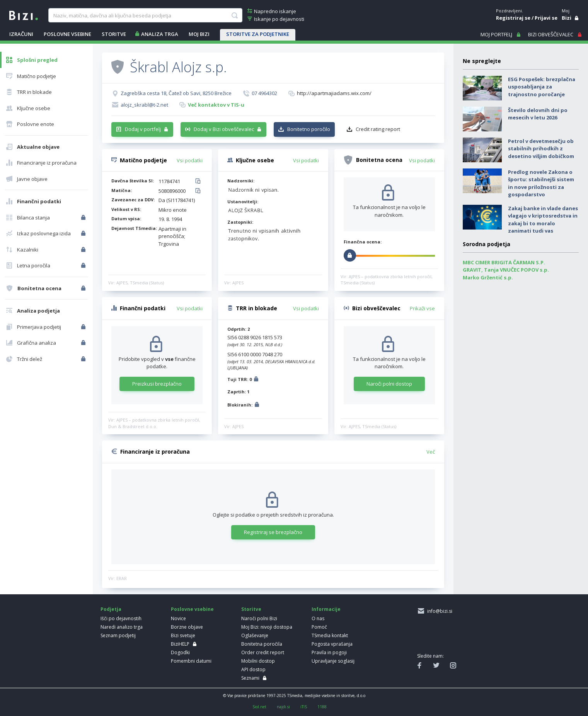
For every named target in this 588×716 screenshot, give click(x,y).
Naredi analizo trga (122, 627)
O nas (318, 618)
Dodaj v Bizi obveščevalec (224, 129)
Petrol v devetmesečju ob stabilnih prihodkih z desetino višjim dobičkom (541, 149)
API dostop (253, 669)
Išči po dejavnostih (121, 618)
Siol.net (259, 707)
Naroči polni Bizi (259, 618)
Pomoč (319, 627)
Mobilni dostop (258, 661)
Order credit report (263, 652)
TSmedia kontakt (330, 635)
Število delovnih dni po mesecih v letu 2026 (538, 114)
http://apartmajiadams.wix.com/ (334, 93)
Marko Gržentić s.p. (488, 277)
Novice (178, 618)
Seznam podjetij (118, 635)
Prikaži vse (422, 308)
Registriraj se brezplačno (273, 532)
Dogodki (180, 652)
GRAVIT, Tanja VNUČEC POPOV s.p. (506, 270)
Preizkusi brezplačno (157, 384)
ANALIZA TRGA (160, 34)
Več (431, 452)
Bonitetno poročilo (309, 129)
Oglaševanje (255, 635)
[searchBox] (145, 15)
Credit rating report (378, 129)
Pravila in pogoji (329, 652)
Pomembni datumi (191, 661)
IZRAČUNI (21, 34)
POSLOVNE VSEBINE (67, 34)
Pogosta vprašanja (332, 644)
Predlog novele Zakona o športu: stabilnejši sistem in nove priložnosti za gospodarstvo (541, 183)
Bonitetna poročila (262, 644)
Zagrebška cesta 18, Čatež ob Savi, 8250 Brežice (176, 93)
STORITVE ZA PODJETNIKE (258, 34)
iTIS (304, 707)
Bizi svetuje (183, 635)
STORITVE (114, 34)
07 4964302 (264, 93)
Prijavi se (546, 18)
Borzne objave (187, 627)
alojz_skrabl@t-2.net (144, 105)
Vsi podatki (190, 160)
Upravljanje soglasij (333, 661)
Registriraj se (513, 18)
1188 (322, 707)
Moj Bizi (199, 34)
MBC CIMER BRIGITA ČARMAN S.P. (504, 262)
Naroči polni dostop (389, 384)
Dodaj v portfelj (143, 129)
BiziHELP (180, 644)
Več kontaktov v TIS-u (216, 105)
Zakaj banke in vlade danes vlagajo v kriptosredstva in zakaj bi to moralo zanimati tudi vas (543, 220)
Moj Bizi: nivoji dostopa (267, 627)
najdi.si (283, 707)
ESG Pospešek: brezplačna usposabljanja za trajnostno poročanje (542, 87)
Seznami (250, 678)
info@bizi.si (439, 611)
